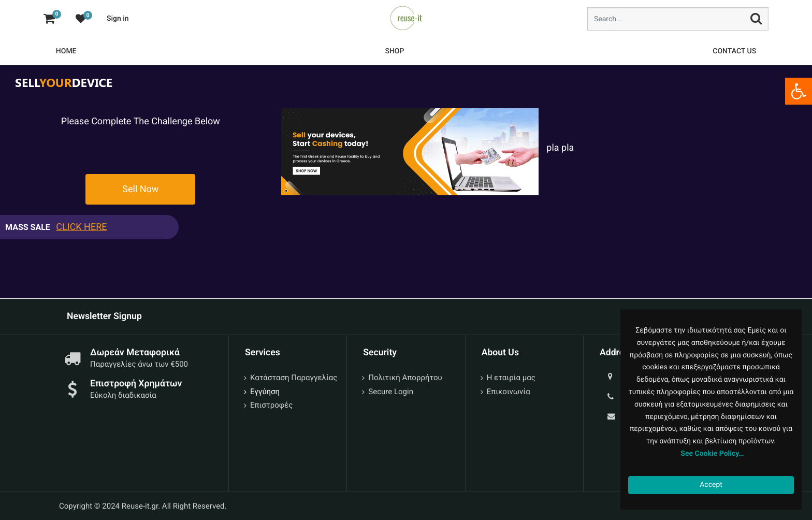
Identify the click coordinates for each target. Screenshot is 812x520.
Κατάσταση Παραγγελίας (294, 378)
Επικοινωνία (509, 392)
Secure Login (391, 392)
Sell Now (140, 189)
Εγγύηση (265, 392)
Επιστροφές (271, 405)
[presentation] (138, 149)
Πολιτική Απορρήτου (405, 378)
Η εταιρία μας (511, 378)
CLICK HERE (81, 227)
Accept (711, 485)
